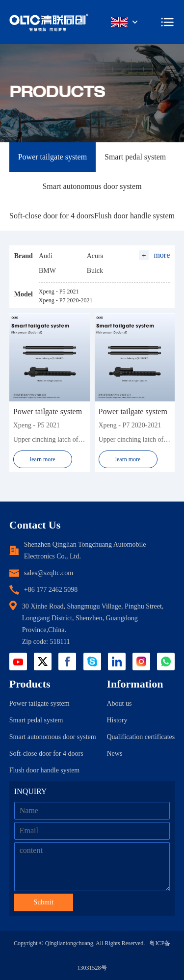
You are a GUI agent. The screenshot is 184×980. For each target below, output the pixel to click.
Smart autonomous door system (92, 186)
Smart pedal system (135, 157)
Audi (46, 256)
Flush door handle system (134, 216)
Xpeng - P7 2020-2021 (66, 300)
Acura (95, 256)
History (117, 720)
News (114, 754)
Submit (44, 902)
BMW (47, 271)
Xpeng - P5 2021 (59, 291)
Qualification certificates (141, 737)
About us (119, 703)
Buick (95, 271)
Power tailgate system (53, 157)
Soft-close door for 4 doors (52, 216)
